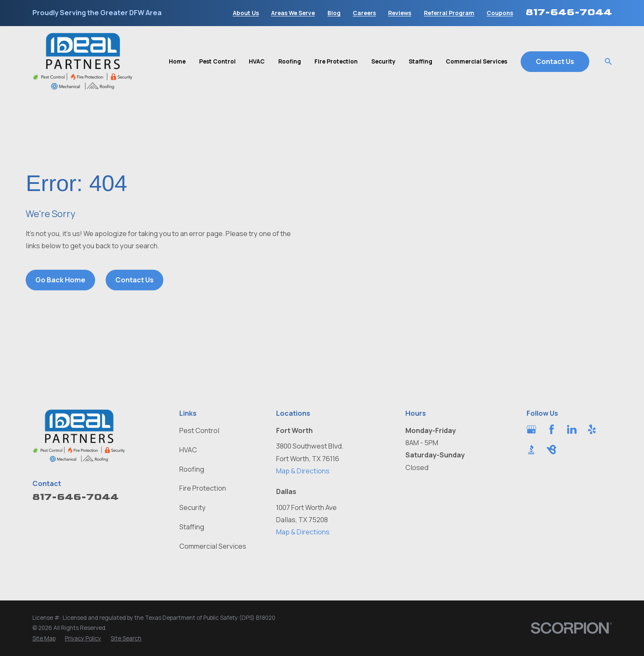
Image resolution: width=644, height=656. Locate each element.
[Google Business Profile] (531, 429)
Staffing (192, 527)
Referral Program (449, 13)
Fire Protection (203, 488)
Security (193, 507)
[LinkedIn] (572, 429)
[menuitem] (44, 638)
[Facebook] (552, 429)
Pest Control (199, 430)
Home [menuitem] (177, 61)
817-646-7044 (569, 12)
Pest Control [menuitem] (217, 61)
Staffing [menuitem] (420, 61)
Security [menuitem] (383, 61)
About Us (246, 13)
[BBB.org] (531, 450)
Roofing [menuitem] (290, 61)
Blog (334, 13)
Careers (364, 13)
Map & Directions (303, 471)
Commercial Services (213, 546)
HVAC (188, 450)
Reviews (400, 13)
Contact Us (555, 61)
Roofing (192, 469)
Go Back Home (60, 280)
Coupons (500, 13)
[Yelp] (592, 429)
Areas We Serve (293, 13)
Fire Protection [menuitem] (336, 61)
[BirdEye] (552, 450)
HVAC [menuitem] (257, 61)
